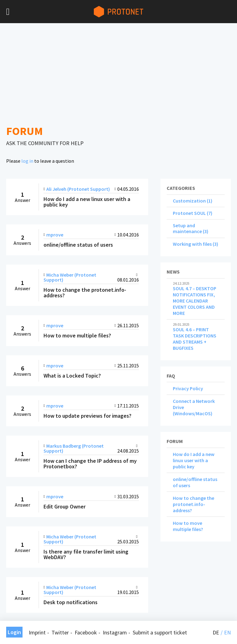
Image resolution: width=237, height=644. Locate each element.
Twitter (60, 632)
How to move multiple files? (188, 526)
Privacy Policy (188, 388)
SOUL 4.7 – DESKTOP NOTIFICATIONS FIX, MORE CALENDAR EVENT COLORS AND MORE (196, 299)
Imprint (37, 632)
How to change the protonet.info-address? (193, 504)
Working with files (192, 244)
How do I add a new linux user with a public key (194, 460)
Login (14, 632)
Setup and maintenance (187, 228)
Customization (189, 201)
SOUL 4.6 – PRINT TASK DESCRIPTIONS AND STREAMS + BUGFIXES (196, 337)
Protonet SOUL (189, 213)
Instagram (115, 632)
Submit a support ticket (160, 632)
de (216, 632)
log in (27, 161)
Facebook (86, 632)
